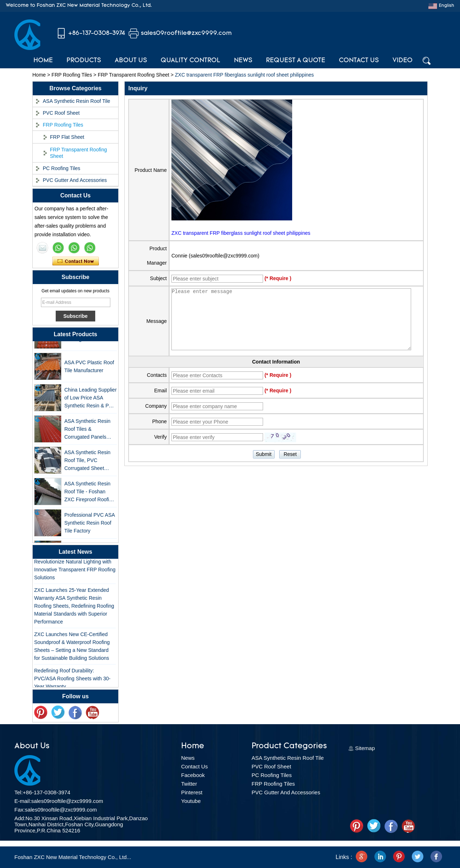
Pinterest (192, 792)
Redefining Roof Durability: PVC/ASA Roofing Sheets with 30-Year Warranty (72, 681)
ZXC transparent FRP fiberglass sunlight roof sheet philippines (241, 233)
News (243, 61)
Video (402, 61)
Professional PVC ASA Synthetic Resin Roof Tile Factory (89, 525)
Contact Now (76, 261)
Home (43, 61)
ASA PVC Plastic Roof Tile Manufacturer (89, 369)
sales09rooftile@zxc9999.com (186, 33)
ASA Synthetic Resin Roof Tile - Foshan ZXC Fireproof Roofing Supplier (89, 495)
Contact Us (359, 61)
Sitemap (365, 748)
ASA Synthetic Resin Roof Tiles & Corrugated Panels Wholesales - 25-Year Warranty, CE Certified (89, 432)
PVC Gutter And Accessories (75, 180)
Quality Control (190, 61)
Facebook (193, 775)
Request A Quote (296, 61)
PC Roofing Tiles (61, 168)
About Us (131, 61)
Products (84, 61)
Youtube (191, 801)
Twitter (189, 784)
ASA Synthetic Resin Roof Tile (77, 101)
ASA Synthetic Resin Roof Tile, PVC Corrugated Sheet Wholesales (87, 463)
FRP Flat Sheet (67, 137)
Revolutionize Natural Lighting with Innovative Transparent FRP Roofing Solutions (75, 572)
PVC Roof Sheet (61, 113)
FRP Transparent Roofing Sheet (134, 75)
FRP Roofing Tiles (72, 75)
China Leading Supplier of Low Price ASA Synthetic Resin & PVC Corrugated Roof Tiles (91, 401)
